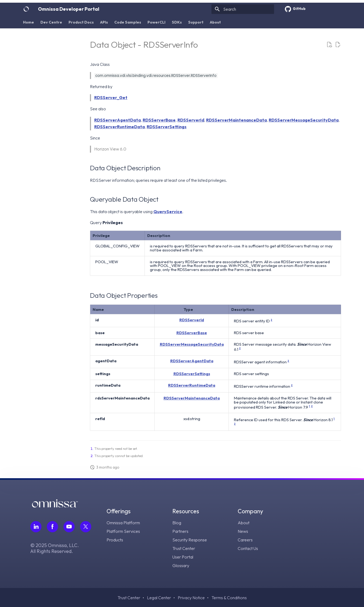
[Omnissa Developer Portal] (26, 9)
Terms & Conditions (229, 598)
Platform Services (123, 531)
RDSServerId (191, 120)
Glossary (181, 565)
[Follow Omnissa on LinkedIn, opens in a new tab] (36, 527)
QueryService (168, 212)
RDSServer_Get (111, 97)
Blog (177, 523)
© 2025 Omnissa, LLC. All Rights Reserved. (55, 548)
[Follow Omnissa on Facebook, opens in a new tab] (52, 527)
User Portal (183, 557)
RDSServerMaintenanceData (236, 120)
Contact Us (248, 548)
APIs (104, 22)
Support (196, 22)
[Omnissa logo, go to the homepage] (55, 506)
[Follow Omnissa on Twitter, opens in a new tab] (86, 527)
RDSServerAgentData (117, 120)
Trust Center (184, 548)
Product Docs (81, 22)
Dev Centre (51, 22)
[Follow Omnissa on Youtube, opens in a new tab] (69, 527)
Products (115, 540)
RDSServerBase (159, 120)
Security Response (190, 540)
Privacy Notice (191, 598)
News (243, 531)
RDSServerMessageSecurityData (304, 120)
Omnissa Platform (123, 523)
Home (29, 22)
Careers (245, 540)
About (215, 22)
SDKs (177, 22)
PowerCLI (156, 22)
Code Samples (128, 22)
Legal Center (159, 598)
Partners (180, 531)
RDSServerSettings (167, 127)
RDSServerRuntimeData (120, 127)
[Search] (243, 9)
